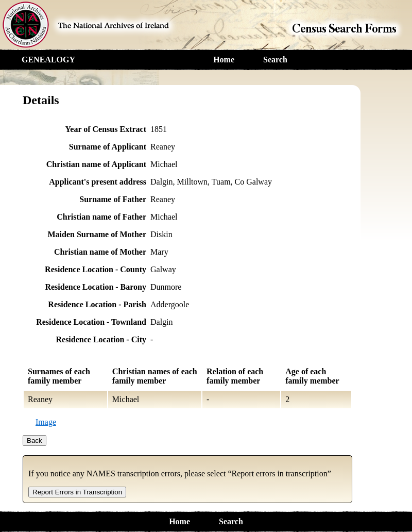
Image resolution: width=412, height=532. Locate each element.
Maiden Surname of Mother (97, 234)
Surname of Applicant (108, 147)
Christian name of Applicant (96, 164)
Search (275, 60)
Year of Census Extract (106, 129)
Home (224, 60)
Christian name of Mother (100, 252)
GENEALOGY (48, 60)
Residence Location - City (101, 339)
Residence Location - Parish (97, 304)
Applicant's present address (98, 182)
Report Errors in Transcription (77, 492)
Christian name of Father (101, 217)
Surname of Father (113, 199)
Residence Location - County (96, 269)
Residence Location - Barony (96, 287)
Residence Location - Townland (91, 322)
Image (46, 422)
